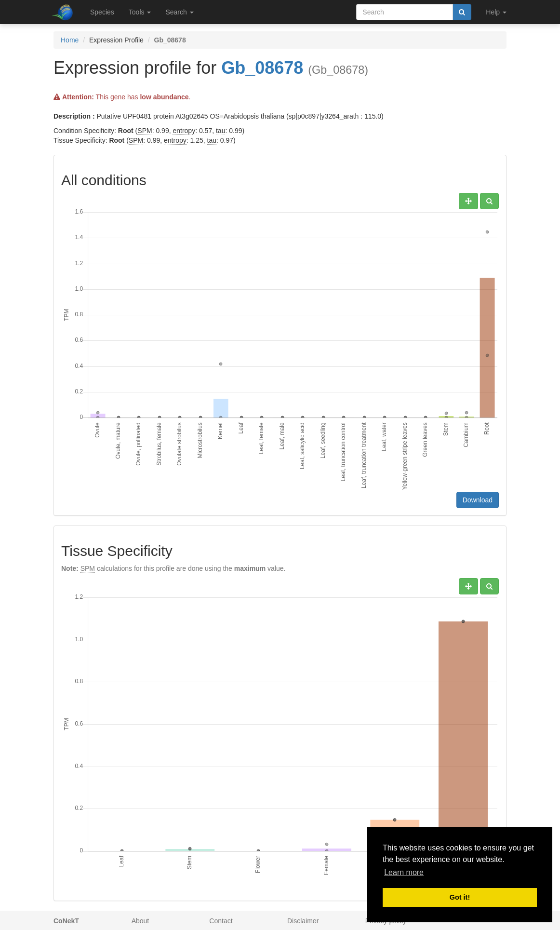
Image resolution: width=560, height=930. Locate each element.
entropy (184, 131)
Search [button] (179, 12)
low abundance (164, 97)
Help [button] (496, 12)
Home (70, 40)
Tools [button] (140, 12)
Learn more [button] (404, 872)
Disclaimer (303, 921)
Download (478, 500)
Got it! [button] (460, 897)
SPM (145, 131)
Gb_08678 (262, 68)
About (140, 921)
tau (220, 131)
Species (102, 12)
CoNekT (66, 921)
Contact (221, 921)
